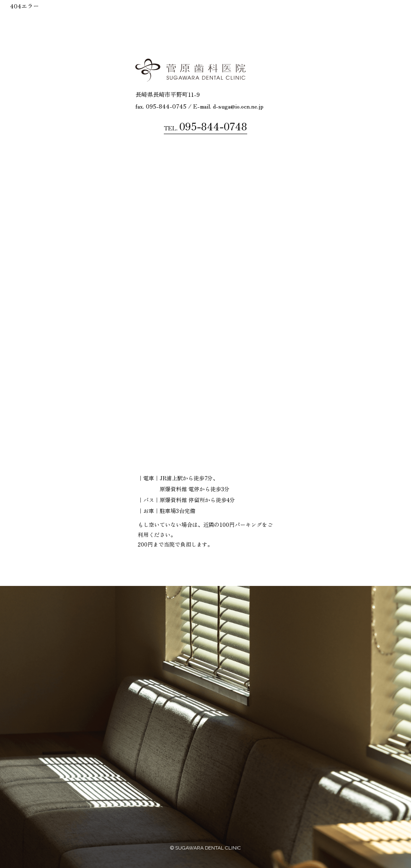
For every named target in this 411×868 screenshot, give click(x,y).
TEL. (205, 126)
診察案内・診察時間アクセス (358, 17)
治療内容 (260, 17)
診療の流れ (296, 17)
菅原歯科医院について (210, 17)
